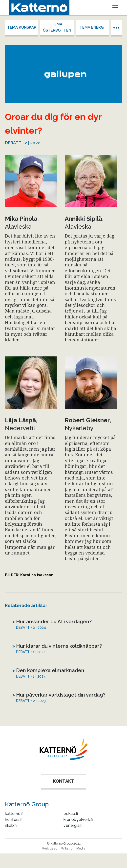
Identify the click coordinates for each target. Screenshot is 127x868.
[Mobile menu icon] (115, 7)
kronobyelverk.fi (78, 820)
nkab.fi (11, 825)
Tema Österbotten (57, 27)
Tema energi (92, 27)
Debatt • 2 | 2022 (23, 143)
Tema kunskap (22, 27)
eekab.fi (71, 814)
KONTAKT (64, 781)
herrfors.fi (14, 820)
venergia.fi (73, 825)
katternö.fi (14, 814)
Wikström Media (73, 848)
